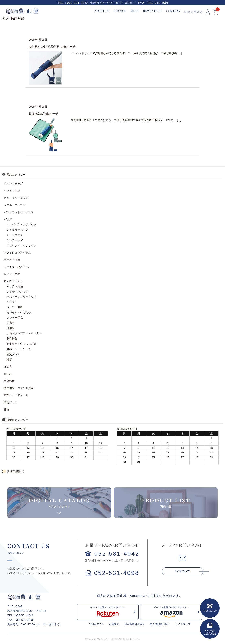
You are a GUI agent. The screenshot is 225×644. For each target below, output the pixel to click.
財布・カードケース (19, 349)
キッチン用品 (12, 191)
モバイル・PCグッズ (16, 267)
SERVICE (116, 11)
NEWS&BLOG (148, 11)
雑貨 (9, 360)
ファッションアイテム (17, 253)
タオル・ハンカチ (15, 205)
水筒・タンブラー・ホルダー (24, 333)
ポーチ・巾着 (12, 260)
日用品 (11, 328)
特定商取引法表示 (135, 624)
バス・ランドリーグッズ (19, 212)
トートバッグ (15, 235)
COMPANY (169, 11)
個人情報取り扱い (160, 624)
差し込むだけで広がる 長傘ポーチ (52, 47)
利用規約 (114, 624)
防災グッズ (13, 354)
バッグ (8, 219)
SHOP (130, 11)
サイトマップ (183, 624)
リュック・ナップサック (21, 245)
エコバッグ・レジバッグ (21, 225)
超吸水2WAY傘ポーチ (44, 114)
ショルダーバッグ (17, 230)
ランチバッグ (15, 240)
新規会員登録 (189, 11)
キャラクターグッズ (16, 198)
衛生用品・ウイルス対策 (21, 344)
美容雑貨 (12, 339)
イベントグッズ (13, 184)
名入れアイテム (13, 281)
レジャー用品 (12, 274)
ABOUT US (98, 11)
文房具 (11, 323)
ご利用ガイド (96, 624)
